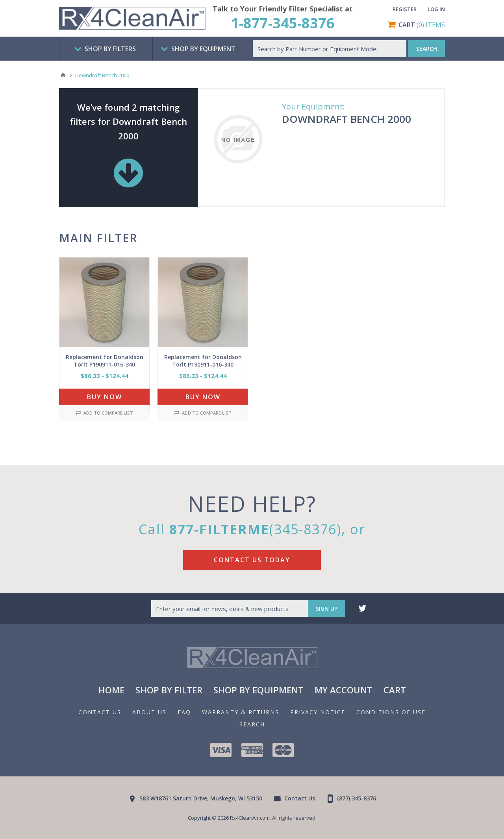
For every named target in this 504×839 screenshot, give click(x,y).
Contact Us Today (252, 560)
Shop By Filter (169, 690)
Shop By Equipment (258, 690)
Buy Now (105, 397)
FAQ (184, 712)
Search (252, 724)
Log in (436, 9)
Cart (395, 690)
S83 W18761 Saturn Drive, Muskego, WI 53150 (201, 798)
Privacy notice (318, 712)
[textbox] (330, 49)
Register (405, 9)
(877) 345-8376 (357, 798)
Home (111, 690)
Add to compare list (104, 413)
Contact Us (100, 712)
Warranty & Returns (241, 712)
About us (149, 712)
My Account (344, 690)
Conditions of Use (391, 712)
